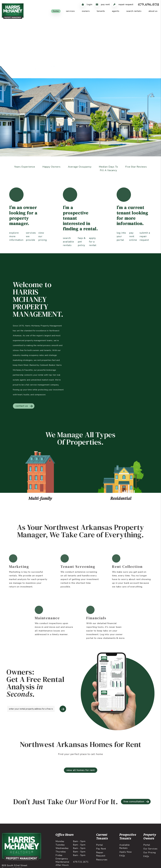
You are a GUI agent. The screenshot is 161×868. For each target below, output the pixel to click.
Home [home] (56, 11)
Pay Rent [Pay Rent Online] (102, 4)
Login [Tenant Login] (86, 4)
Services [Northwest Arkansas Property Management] (70, 11)
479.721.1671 (81, 865)
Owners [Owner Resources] (86, 11)
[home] (13, 11)
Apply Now (126, 855)
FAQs (122, 859)
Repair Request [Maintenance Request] (123, 4)
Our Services (150, 852)
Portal (100, 848)
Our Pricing (150, 855)
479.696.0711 (148, 4)
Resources (102, 862)
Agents (116, 11)
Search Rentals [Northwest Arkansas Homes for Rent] (134, 11)
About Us (153, 11)
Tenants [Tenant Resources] (101, 11)
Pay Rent (101, 852)
